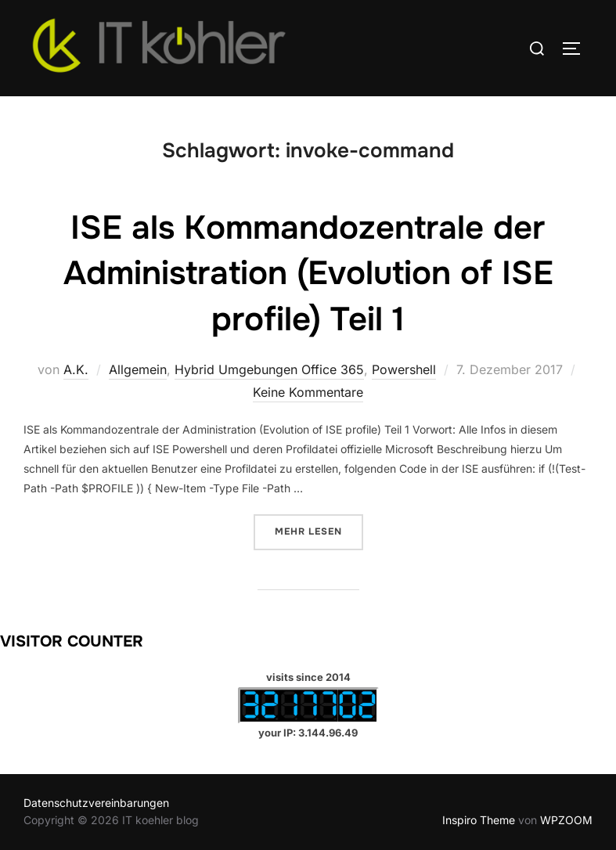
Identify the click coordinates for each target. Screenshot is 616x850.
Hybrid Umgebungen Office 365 (269, 369)
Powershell (404, 369)
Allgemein (138, 369)
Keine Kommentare (308, 392)
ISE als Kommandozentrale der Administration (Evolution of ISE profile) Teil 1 (308, 274)
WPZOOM (566, 820)
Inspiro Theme (479, 820)
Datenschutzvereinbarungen (96, 803)
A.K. (76, 369)
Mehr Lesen (319, 530)
